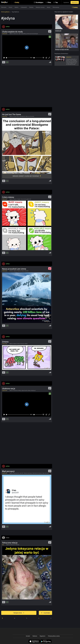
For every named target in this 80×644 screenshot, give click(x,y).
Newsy (49, 7)
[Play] (4, 58)
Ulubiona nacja (9, 389)
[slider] (18, 58)
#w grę (15, 116)
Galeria (16, 7)
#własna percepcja (28, 473)
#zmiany (11, 271)
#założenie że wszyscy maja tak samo (41, 473)
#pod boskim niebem (26, 390)
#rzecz (23, 271)
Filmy (49, 2)
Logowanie (66, 2)
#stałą (26, 344)
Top (56, 2)
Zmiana (5, 342)
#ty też (18, 116)
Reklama (35, 636)
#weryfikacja (24, 34)
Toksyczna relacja (10, 543)
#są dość (22, 473)
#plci (20, 34)
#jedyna (11, 34)
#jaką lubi (29, 199)
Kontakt (28, 636)
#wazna (15, 199)
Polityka (31, 7)
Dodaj (17, 2)
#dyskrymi (33, 390)
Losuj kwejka (45, 613)
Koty (3, 545)
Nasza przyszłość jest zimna (14, 269)
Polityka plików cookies (54, 636)
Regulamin (43, 636)
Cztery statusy (8, 197)
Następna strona (19, 613)
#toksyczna (13, 545)
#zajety (19, 199)
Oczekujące (40, 2)
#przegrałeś (23, 116)
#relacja (17, 545)
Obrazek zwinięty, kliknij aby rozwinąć (26, 176)
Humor (10, 7)
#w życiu (27, 271)
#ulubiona (16, 390)
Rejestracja (75, 2)
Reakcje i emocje (40, 7)
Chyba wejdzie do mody (12, 32)
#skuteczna (16, 34)
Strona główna (5, 12)
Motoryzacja (56, 7)
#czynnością (24, 199)
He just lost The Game (12, 114)
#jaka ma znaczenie (30, 116)
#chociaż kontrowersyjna (33, 34)
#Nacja (20, 390)
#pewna (19, 271)
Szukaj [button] (75, 7)
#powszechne (16, 473)
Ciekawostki (24, 7)
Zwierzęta (4, 7)
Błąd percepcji (8, 471)
